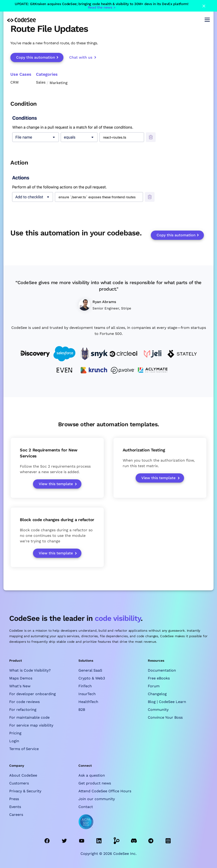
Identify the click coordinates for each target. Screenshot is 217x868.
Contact (86, 807)
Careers (16, 815)
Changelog (157, 694)
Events (15, 807)
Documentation (162, 670)
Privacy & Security (25, 791)
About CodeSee (23, 775)
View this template (56, 484)
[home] (21, 20)
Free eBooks (159, 678)
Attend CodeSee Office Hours (105, 791)
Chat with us (81, 57)
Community (158, 710)
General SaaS (90, 670)
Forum (154, 686)
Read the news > (102, 7)
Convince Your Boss (165, 717)
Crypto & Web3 (92, 678)
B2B (82, 710)
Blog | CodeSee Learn (167, 702)
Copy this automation (36, 57)
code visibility (118, 618)
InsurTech (87, 694)
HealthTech (88, 702)
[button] (207, 20)
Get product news (95, 783)
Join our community (97, 799)
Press (14, 799)
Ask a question (92, 775)
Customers (19, 783)
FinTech (85, 686)
